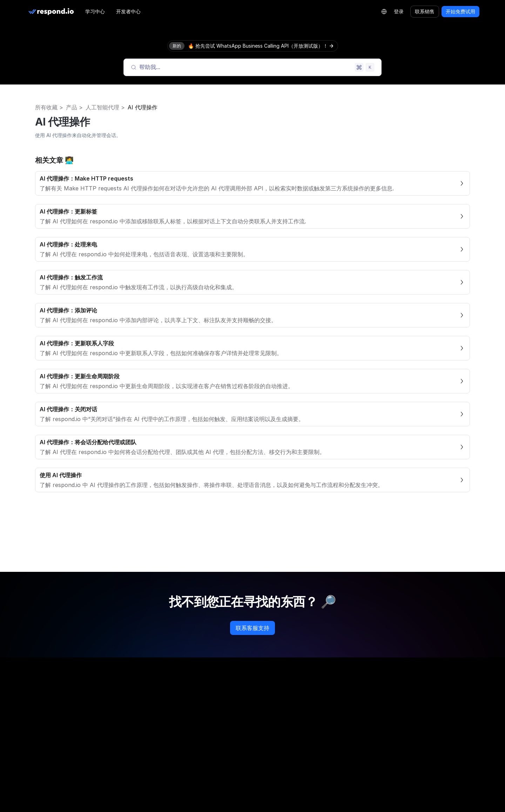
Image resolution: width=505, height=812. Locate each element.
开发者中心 (128, 11)
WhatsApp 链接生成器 (286, 724)
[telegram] (72, 695)
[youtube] (94, 695)
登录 (399, 11)
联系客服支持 (252, 628)
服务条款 (384, 739)
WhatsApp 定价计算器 (286, 710)
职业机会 (157, 767)
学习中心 (95, 11)
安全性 (382, 753)
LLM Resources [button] (57, 738)
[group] (82, 738)
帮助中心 (271, 767)
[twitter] (83, 695)
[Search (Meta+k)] (252, 67)
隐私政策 (384, 710)
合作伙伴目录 (162, 753)
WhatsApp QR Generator (290, 739)
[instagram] (49, 695)
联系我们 (157, 796)
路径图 (155, 724)
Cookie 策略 (388, 724)
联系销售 (425, 11)
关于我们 (157, 710)
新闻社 (155, 782)
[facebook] (38, 695)
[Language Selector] (384, 12)
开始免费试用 (460, 11)
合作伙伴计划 (162, 739)
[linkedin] (60, 695)
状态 (266, 796)
